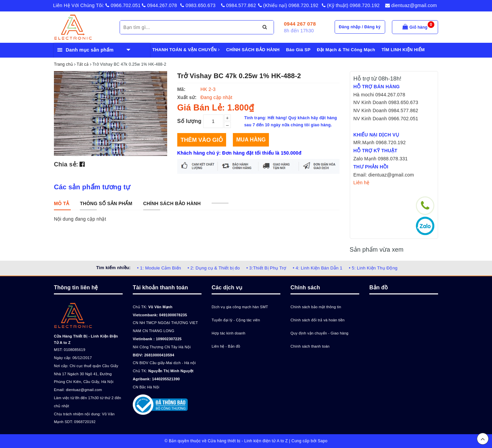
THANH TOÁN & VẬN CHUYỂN (186, 50)
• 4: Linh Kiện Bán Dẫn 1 (318, 268)
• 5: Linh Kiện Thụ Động (373, 268)
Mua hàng (251, 140)
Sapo (323, 441)
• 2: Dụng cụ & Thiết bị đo (213, 268)
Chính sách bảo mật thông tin (316, 307)
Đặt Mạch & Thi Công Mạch (346, 50)
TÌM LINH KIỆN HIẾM (403, 50)
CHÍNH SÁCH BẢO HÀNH (253, 50)
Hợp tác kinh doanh (228, 333)
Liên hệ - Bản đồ (226, 346)
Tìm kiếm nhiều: (113, 268)
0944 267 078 (300, 24)
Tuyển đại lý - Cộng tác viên (236, 320)
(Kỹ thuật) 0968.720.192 (351, 5)
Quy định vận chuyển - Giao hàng (319, 333)
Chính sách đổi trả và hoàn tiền (318, 320)
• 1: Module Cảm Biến (159, 268)
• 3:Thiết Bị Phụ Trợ (266, 268)
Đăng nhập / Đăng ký (360, 27)
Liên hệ (362, 183)
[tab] (61, 203)
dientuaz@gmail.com (411, 5)
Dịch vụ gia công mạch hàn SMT (240, 307)
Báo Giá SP (298, 50)
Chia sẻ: (66, 164)
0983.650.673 (198, 5)
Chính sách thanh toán (310, 346)
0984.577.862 (239, 5)
